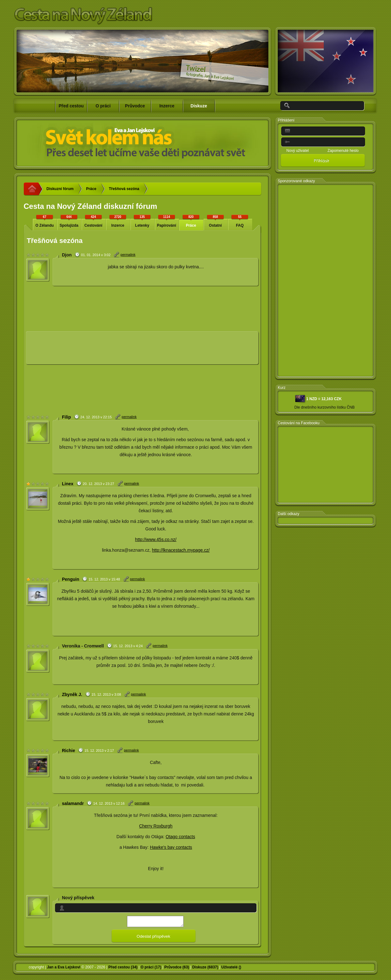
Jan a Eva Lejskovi (64, 969)
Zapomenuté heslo (343, 151)
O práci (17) (151, 969)
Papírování (167, 221)
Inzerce (118, 221)
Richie (69, 750)
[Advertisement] (71, 350)
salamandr (73, 803)
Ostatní (216, 221)
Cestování (94, 221)
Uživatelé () (231, 969)
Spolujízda (69, 221)
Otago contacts (180, 837)
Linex (68, 484)
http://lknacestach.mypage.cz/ (181, 550)
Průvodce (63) (177, 969)
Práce (91, 189)
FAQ (240, 221)
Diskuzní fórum (60, 189)
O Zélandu (45, 221)
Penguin (71, 579)
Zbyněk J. (72, 694)
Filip (66, 417)
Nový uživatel (298, 151)
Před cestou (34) (123, 969)
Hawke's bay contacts (171, 847)
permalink (128, 255)
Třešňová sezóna (124, 189)
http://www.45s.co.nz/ (156, 539)
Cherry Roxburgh (156, 826)
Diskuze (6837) (205, 969)
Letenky (142, 221)
